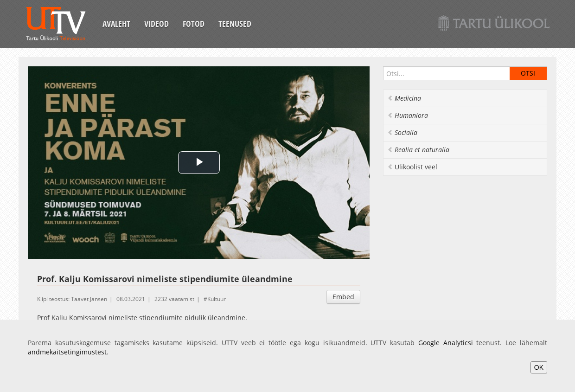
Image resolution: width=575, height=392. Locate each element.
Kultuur (217, 299)
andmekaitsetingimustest (67, 352)
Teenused (235, 24)
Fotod (194, 24)
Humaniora (408, 115)
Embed (343, 297)
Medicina (404, 98)
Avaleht (116, 24)
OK (539, 367)
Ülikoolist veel (412, 167)
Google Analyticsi (446, 343)
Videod (157, 24)
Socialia (402, 132)
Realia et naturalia (418, 150)
